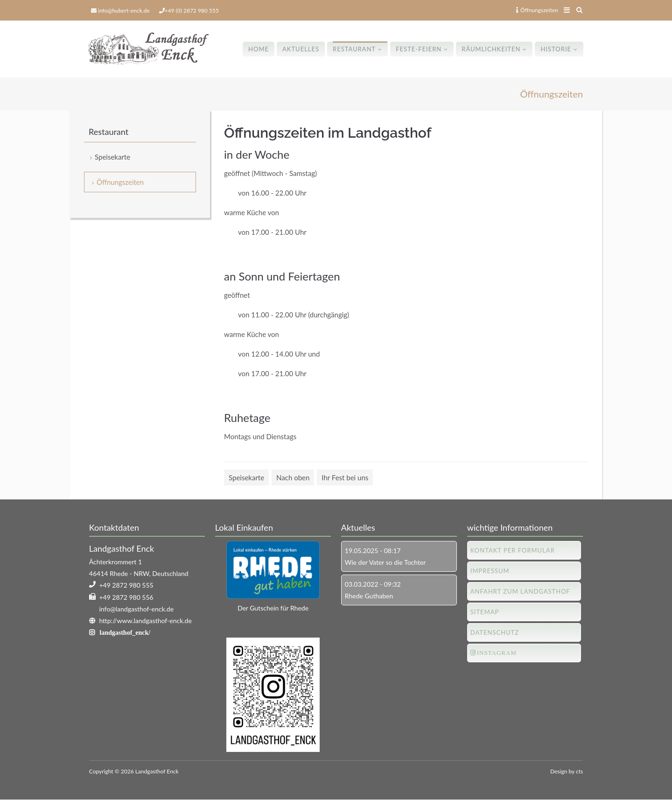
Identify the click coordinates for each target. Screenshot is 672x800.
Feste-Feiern (419, 49)
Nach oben (293, 477)
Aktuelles (301, 49)
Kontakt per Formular (513, 550)
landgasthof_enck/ (125, 632)
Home (259, 49)
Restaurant (354, 49)
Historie (556, 49)
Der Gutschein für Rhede (273, 608)
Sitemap (485, 612)
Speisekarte (246, 477)
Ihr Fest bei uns (345, 477)
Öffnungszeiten (537, 10)
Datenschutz (495, 632)
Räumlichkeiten (491, 49)
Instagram (497, 653)
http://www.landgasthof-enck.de (145, 621)
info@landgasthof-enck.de (136, 609)
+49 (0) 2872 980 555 (192, 11)
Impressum (490, 571)
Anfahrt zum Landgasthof (520, 591)
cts (579, 771)
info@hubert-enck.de (124, 11)
